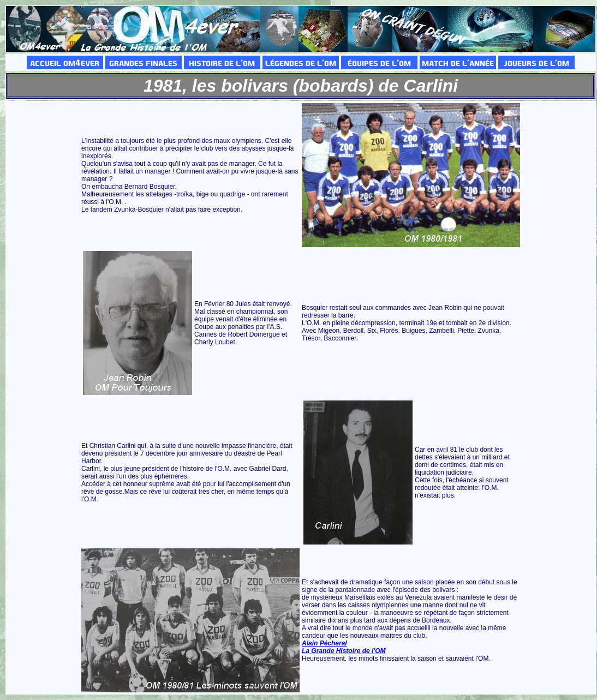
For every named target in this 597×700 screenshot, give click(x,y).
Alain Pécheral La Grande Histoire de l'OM (344, 647)
